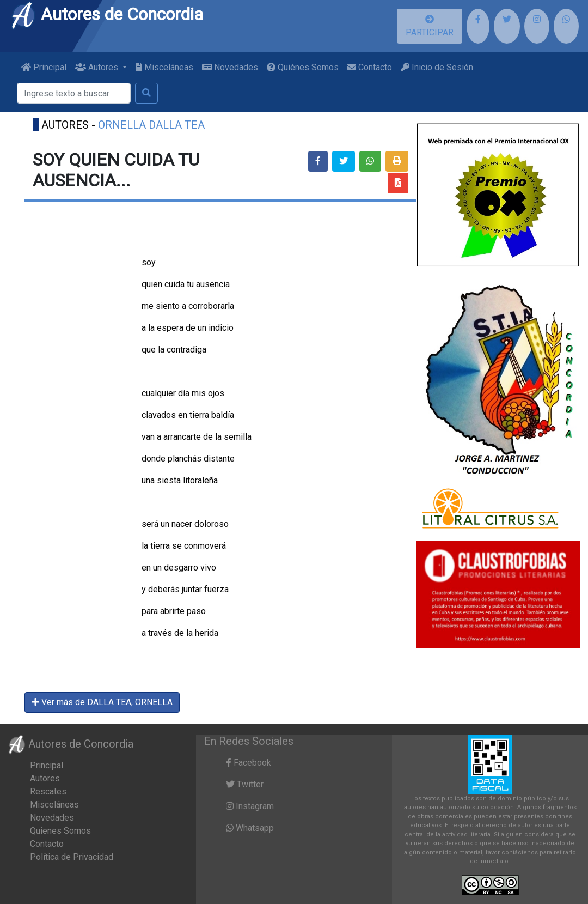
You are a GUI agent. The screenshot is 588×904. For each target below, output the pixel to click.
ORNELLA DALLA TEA (151, 125)
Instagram (250, 806)
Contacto (370, 67)
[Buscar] (74, 93)
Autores (45, 778)
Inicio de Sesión (437, 67)
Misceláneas (164, 67)
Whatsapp (250, 828)
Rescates (48, 791)
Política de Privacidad (72, 857)
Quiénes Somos (303, 67)
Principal (44, 67)
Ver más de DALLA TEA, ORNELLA (102, 702)
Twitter (245, 784)
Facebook (249, 763)
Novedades (230, 67)
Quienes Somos (60, 831)
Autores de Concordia (107, 14)
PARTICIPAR (430, 26)
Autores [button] (98, 67)
